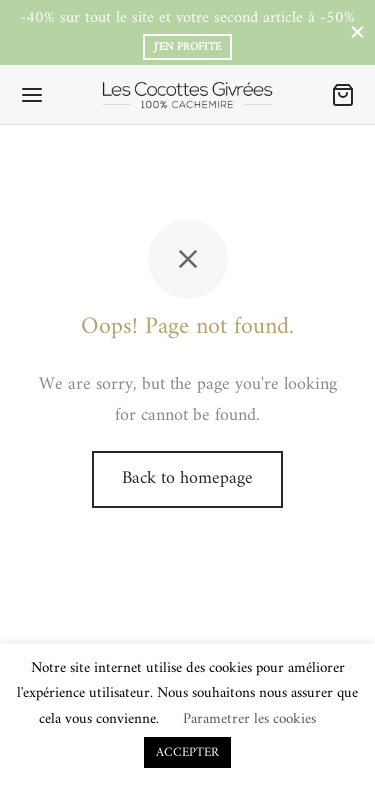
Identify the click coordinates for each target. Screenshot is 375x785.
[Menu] (32, 95)
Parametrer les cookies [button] (249, 719)
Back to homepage (187, 478)
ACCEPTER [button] (187, 752)
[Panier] (343, 95)
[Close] (357, 32)
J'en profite (187, 47)
